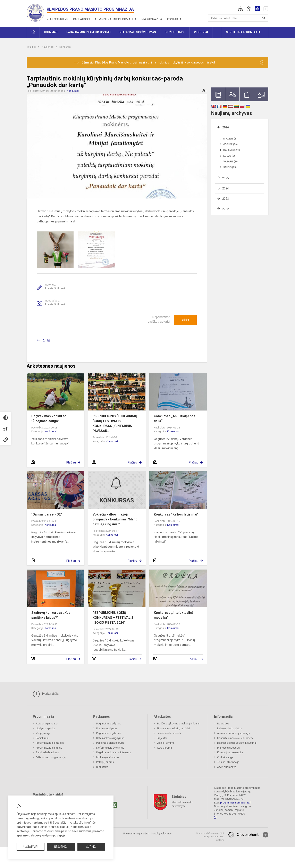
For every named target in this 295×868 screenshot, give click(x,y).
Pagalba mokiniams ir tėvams (114, 752)
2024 (226, 188)
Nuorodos (223, 724)
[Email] (114, 805)
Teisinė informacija (228, 762)
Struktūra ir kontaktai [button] (244, 32)
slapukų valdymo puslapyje (48, 835)
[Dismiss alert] (262, 62)
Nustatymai (31, 847)
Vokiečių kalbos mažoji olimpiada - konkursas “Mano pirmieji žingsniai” (115, 519)
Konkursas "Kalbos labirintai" (176, 514)
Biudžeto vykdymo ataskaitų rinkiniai (178, 724)
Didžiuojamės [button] (175, 32)
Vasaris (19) (231, 162)
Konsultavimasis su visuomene (235, 738)
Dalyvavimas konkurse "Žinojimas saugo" (49, 419)
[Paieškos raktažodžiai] (238, 18)
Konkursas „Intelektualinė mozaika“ (174, 615)
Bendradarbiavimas (47, 752)
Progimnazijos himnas (49, 748)
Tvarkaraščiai (46, 694)
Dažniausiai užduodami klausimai (237, 743)
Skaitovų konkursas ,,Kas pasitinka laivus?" (51, 615)
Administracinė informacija (116, 19)
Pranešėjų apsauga (228, 748)
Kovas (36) (230, 156)
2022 (226, 209)
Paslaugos (81, 19)
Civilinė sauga (225, 757)
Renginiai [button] (201, 32)
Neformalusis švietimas (110, 748)
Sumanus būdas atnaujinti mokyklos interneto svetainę (210, 837)
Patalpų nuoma (105, 762)
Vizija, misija (43, 733)
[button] (240, 9)
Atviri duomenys (227, 767)
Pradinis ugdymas (107, 728)
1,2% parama (164, 748)
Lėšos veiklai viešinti (169, 733)
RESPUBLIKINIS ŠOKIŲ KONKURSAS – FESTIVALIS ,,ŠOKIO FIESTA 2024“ (113, 618)
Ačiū (185, 320)
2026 (226, 127)
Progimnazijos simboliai (50, 743)
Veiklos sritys (57, 19)
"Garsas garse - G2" (47, 514)
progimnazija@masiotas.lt (236, 803)
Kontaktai (175, 19)
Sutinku (91, 847)
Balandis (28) (232, 150)
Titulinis (31, 47)
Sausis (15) (230, 167)
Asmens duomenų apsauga (234, 733)
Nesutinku (61, 847)
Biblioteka (102, 767)
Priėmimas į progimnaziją (51, 757)
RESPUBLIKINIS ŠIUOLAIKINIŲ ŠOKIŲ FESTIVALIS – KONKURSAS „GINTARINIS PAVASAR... (115, 423)
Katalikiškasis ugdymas (110, 738)
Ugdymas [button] (51, 32)
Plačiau (71, 462)
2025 (226, 178)
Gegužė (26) (230, 144)
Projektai (162, 738)
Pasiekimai (42, 738)
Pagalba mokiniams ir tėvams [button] (88, 32)
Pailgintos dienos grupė (110, 743)
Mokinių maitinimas (108, 757)
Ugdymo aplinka (46, 728)
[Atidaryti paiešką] (264, 18)
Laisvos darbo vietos (230, 728)
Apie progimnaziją (47, 724)
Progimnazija (152, 19)
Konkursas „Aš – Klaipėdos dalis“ (175, 419)
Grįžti (46, 341)
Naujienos (48, 47)
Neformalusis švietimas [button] (138, 32)
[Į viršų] (265, 835)
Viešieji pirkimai (166, 743)
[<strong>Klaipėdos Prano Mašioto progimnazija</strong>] (37, 13)
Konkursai (65, 47)
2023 (226, 199)
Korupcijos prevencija (230, 752)
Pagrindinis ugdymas (109, 724)
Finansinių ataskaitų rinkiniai (173, 728)
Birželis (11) (231, 139)
